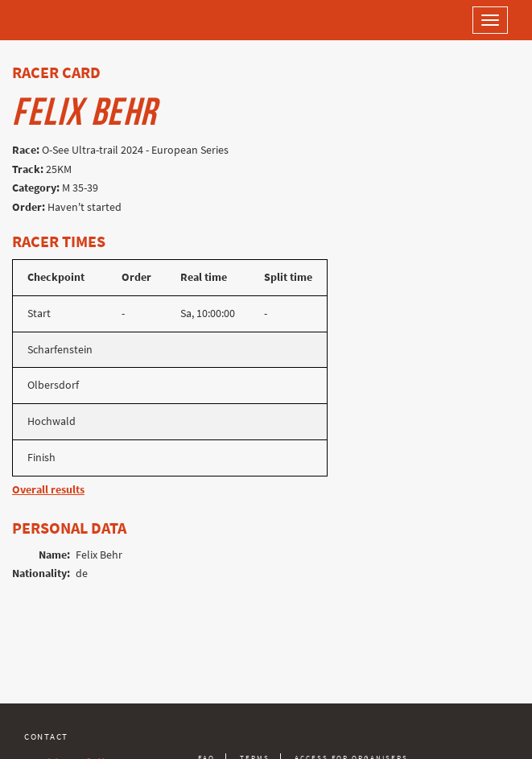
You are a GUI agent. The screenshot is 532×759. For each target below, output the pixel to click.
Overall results (48, 490)
